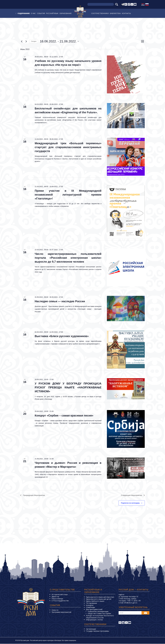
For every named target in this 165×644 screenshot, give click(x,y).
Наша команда (57, 599)
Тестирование (91, 603)
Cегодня (34, 41)
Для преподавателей (94, 610)
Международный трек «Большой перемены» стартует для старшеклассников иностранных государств (68, 147)
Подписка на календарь (130, 503)
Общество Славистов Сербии (99, 614)
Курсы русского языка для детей (99, 599)
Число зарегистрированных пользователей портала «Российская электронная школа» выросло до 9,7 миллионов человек (68, 258)
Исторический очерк (60, 595)
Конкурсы (90, 605)
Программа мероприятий (61, 612)
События (41, 13)
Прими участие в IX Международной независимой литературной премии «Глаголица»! (68, 195)
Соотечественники (100, 13)
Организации (91, 629)
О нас (33, 13)
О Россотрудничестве (60, 601)
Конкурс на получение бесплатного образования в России (100, 617)
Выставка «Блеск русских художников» (62, 336)
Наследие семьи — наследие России (60, 301)
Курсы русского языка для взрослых (100, 597)
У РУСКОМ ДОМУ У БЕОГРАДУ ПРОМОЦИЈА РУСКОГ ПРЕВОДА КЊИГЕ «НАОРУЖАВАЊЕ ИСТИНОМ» (68, 387)
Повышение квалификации (98, 612)
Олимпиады (90, 608)
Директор (55, 597)
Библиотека (115, 13)
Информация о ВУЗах (94, 620)
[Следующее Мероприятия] (26, 41)
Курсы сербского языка (95, 601)
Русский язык (52, 13)
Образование (65, 13)
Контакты (126, 13)
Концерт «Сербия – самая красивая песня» (64, 415)
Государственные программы (97, 631)
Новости (55, 610)
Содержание (24, 13)
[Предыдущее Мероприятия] (22, 41)
